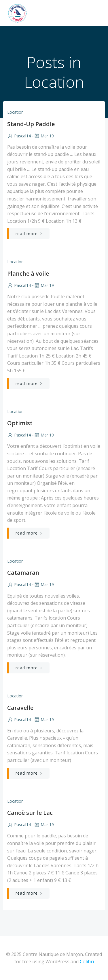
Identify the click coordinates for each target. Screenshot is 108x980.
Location (15, 112)
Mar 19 (44, 136)
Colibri (87, 961)
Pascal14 (19, 136)
